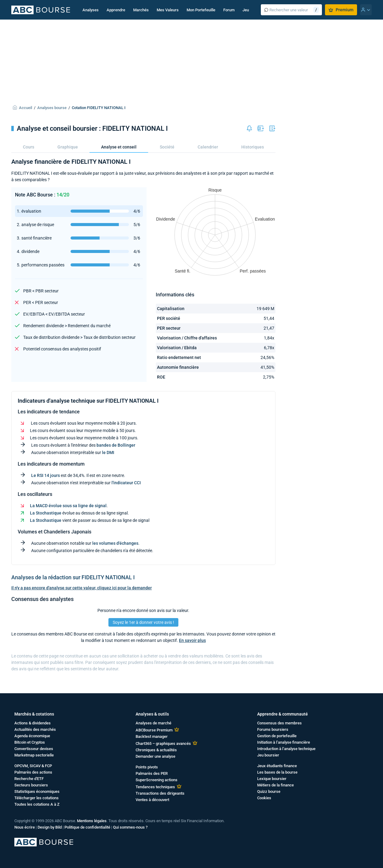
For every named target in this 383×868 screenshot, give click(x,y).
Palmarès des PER (152, 773)
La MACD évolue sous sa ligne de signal (68, 506)
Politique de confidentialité (87, 827)
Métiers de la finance (275, 785)
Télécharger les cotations (36, 798)
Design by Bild (50, 827)
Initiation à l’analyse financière (284, 742)
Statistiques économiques (37, 791)
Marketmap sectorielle (34, 755)
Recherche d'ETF (29, 779)
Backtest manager (152, 736)
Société (167, 147)
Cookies (264, 798)
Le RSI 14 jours (46, 475)
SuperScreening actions (157, 780)
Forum (229, 10)
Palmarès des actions (33, 772)
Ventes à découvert (152, 800)
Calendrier (208, 147)
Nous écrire (25, 827)
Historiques (253, 147)
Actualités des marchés (35, 729)
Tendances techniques (155, 787)
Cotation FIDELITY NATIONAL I (99, 108)
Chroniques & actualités (156, 750)
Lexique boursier (272, 779)
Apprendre (116, 10)
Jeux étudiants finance (277, 766)
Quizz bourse (269, 791)
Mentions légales (92, 821)
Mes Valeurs (168, 10)
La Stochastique (46, 513)
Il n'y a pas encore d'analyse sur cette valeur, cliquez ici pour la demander (82, 588)
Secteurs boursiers (31, 785)
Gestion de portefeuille (277, 736)
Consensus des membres (279, 723)
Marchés (141, 10)
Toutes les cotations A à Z (37, 804)
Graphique (68, 147)
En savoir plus (192, 640)
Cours (29, 147)
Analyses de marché (153, 723)
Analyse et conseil (119, 147)
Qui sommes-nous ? (130, 827)
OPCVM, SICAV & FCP (33, 766)
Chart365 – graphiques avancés (163, 743)
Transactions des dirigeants (160, 793)
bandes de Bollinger (116, 445)
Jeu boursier (268, 755)
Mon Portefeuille (201, 10)
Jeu (246, 10)
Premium (341, 10)
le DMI (108, 452)
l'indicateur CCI (126, 483)
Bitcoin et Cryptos (30, 742)
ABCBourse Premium (154, 730)
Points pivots (147, 767)
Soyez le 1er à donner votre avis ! (143, 622)
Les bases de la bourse (277, 772)
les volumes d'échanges (115, 543)
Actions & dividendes (33, 723)
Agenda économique (32, 736)
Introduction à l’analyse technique (286, 749)
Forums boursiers (273, 729)
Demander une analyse (155, 756)
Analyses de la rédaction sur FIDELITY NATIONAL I (73, 577)
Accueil (26, 108)
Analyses (91, 10)
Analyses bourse (52, 108)
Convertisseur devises (34, 749)
